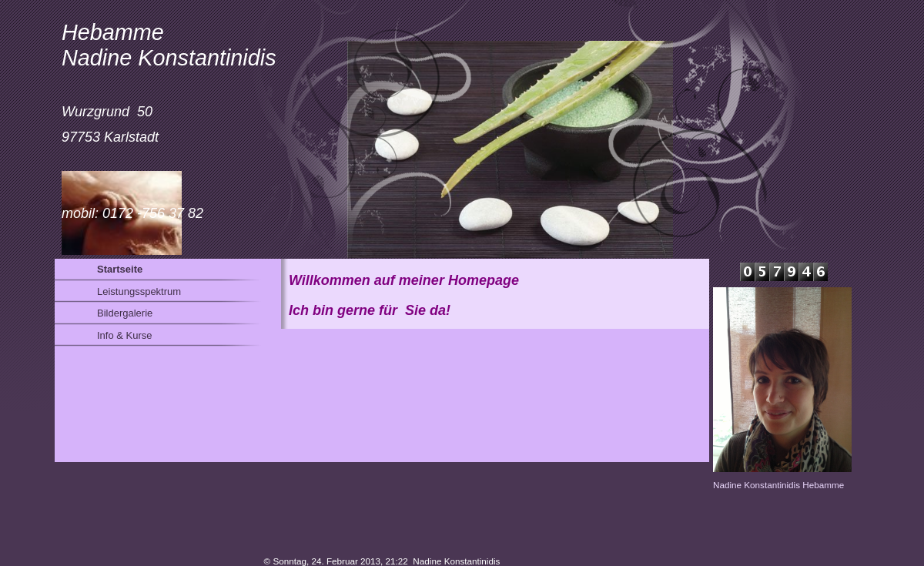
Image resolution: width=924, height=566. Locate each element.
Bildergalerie (125, 313)
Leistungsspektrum (139, 291)
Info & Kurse (125, 335)
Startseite (120, 269)
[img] (438, 129)
